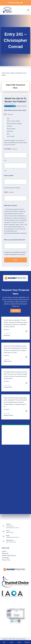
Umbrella (9, 126)
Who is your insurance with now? (15, 240)
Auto (8, 119)
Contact (4, 551)
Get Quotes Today (16, 3)
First (5, 160)
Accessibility (5, 558)
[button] (15, 311)
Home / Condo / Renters (13, 121)
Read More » (7, 330)
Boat (8, 134)
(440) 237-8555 (10, 532)
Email (9, 192)
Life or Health (10, 136)
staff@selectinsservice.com (13, 537)
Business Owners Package (14, 124)
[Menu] (28, 10)
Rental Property (11, 129)
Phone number (9, 176)
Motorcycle (10, 131)
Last (5, 171)
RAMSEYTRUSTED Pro (9, 556)
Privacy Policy (6, 560)
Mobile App (5, 553)
